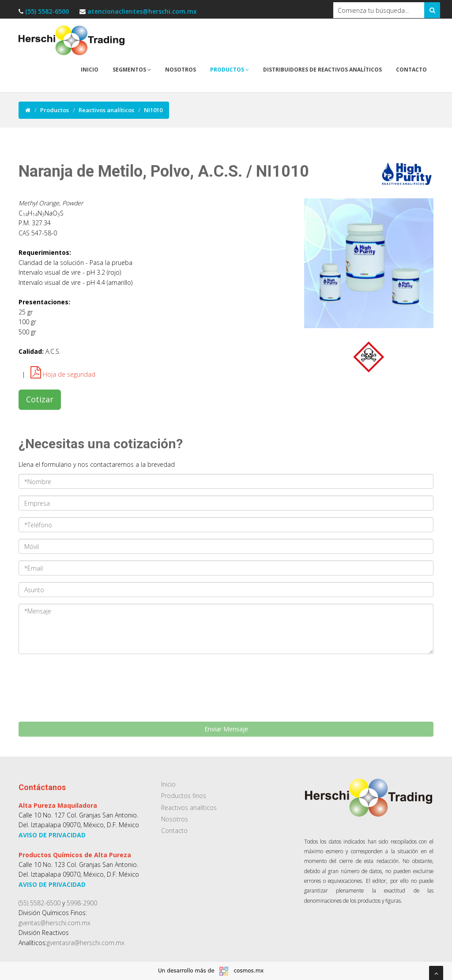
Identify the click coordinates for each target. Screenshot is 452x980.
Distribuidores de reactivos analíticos (322, 70)
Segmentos (132, 70)
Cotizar (40, 399)
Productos (230, 70)
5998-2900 (82, 903)
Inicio (90, 70)
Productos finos (184, 796)
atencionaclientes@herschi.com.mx (142, 11)
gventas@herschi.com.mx (55, 923)
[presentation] (70, 674)
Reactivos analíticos (106, 110)
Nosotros (181, 70)
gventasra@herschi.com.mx (86, 943)
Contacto (411, 70)
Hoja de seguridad (63, 374)
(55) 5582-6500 (48, 11)
